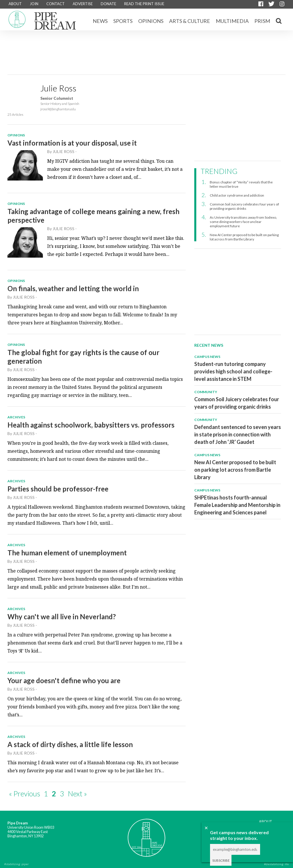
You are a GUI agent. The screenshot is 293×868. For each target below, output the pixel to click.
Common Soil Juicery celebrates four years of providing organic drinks (244, 206)
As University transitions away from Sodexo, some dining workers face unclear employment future (243, 222)
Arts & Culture (190, 21)
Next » (77, 793)
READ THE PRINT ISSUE (144, 4)
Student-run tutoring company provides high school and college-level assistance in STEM (233, 371)
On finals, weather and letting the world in (73, 288)
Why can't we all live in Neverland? (62, 617)
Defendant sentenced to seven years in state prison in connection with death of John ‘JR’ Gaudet (238, 434)
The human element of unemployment (67, 553)
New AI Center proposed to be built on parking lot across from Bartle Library (244, 237)
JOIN (34, 4)
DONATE (108, 4)
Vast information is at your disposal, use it (72, 143)
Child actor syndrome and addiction (237, 195)
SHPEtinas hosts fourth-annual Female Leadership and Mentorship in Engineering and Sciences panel (237, 505)
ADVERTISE (83, 4)
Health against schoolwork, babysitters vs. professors (91, 425)
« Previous (24, 793)
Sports (123, 21)
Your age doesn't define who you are (64, 680)
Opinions (151, 21)
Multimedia (232, 21)
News (100, 21)
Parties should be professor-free (58, 489)
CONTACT (56, 4)
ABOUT (15, 4)
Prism (262, 21)
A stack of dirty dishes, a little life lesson (70, 744)
